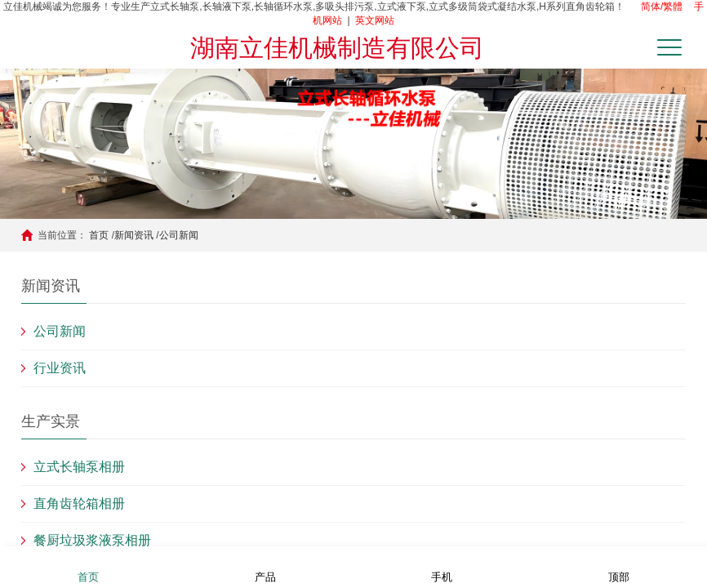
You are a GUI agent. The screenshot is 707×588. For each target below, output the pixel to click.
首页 (99, 235)
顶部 (619, 566)
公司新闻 (179, 235)
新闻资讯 (134, 235)
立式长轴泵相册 (79, 467)
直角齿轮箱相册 (79, 503)
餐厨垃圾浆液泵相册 (92, 540)
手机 (442, 566)
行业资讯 (60, 368)
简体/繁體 (662, 7)
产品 (265, 566)
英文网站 (375, 20)
